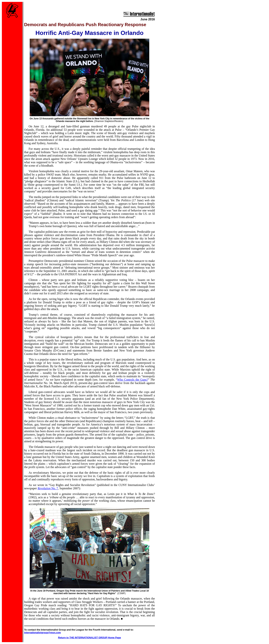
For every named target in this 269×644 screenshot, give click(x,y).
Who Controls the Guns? (133, 380)
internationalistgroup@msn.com (42, 633)
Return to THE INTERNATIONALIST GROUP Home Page (90, 638)
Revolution (48, 488)
